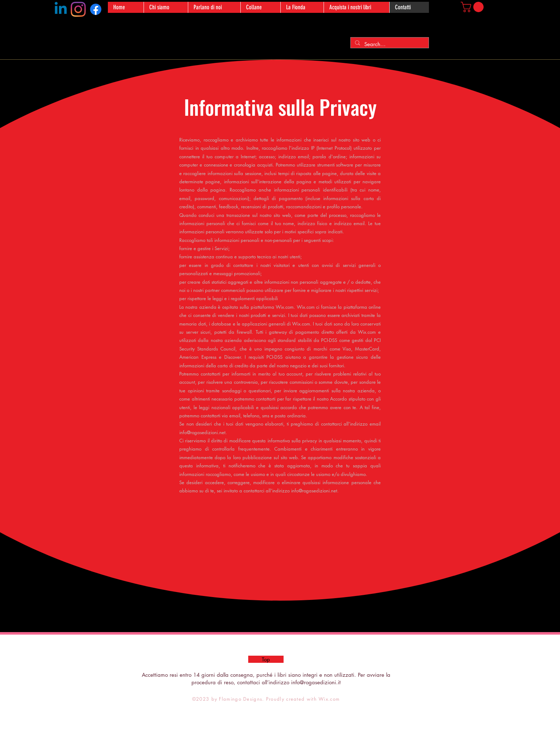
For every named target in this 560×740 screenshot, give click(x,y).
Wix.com (329, 699)
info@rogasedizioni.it (316, 682)
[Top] (266, 659)
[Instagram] (78, 9)
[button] (473, 7)
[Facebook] (96, 9)
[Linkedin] (61, 9)
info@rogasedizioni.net (202, 432)
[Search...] (389, 44)
